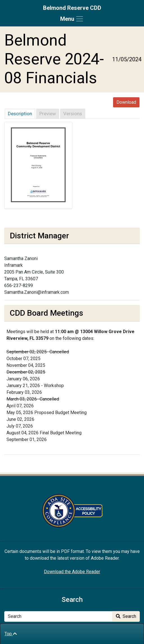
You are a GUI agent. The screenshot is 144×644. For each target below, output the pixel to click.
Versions (73, 114)
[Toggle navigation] (72, 19)
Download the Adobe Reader (72, 572)
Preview (48, 114)
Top (11, 634)
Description (20, 114)
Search (126, 616)
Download (126, 102)
